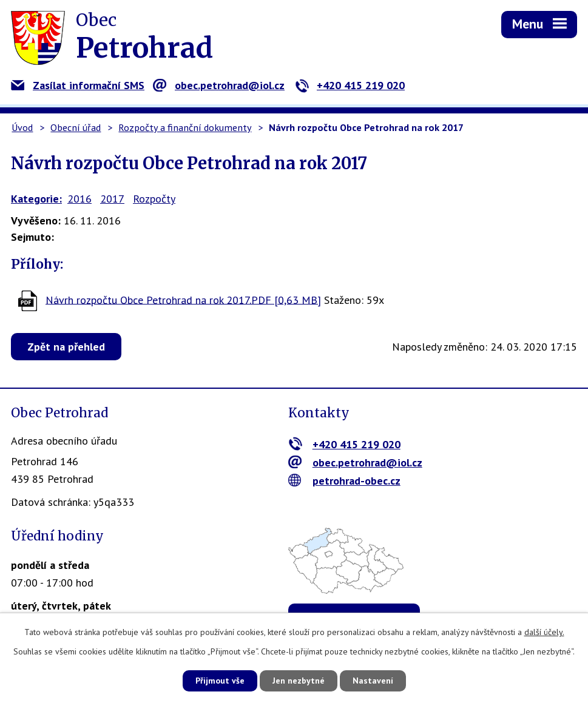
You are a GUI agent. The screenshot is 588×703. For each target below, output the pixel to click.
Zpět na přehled (66, 347)
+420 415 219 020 (350, 85)
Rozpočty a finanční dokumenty (185, 127)
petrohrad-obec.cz (344, 481)
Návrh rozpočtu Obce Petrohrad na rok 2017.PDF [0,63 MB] (183, 299)
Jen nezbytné (299, 681)
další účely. (544, 632)
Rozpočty (154, 199)
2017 (112, 199)
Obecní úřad (76, 127)
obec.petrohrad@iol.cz (219, 85)
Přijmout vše (220, 681)
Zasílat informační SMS (78, 85)
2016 (79, 199)
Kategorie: (36, 199)
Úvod (22, 127)
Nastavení (373, 681)
